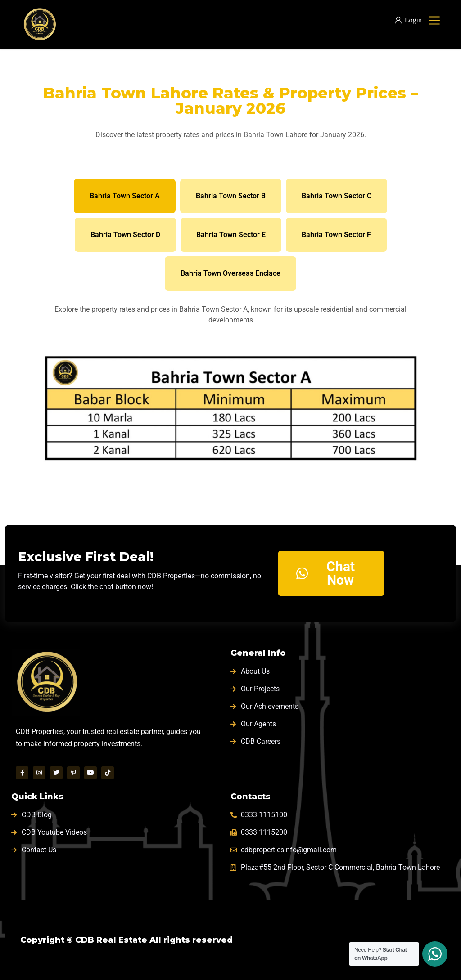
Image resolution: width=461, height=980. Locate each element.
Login (408, 20)
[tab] (125, 196)
